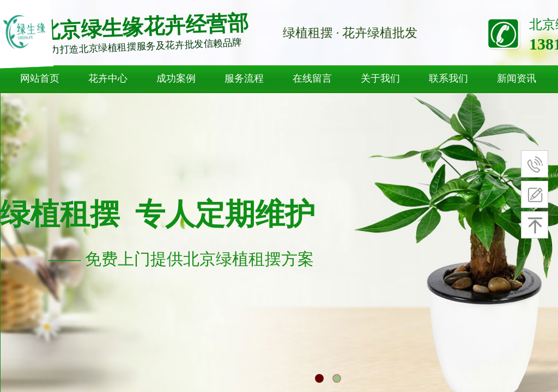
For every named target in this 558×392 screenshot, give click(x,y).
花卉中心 (108, 78)
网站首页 (40, 78)
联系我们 (448, 78)
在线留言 (312, 78)
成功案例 (176, 78)
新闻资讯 (517, 78)
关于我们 (380, 78)
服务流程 (244, 78)
